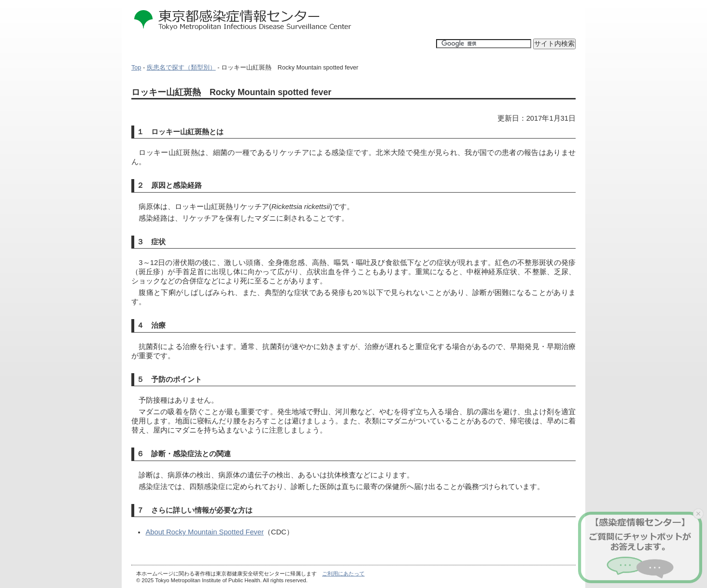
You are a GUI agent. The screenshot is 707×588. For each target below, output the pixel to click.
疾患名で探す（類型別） (181, 68)
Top (136, 68)
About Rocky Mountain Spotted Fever (205, 532)
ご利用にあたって (343, 574)
